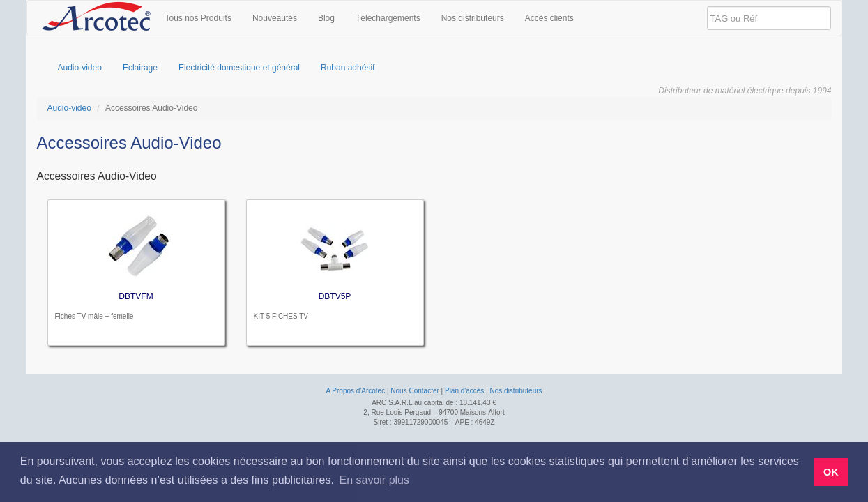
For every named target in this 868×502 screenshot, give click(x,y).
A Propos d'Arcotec (355, 391)
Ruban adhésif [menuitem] (348, 68)
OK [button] (831, 472)
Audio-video (69, 108)
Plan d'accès (464, 391)
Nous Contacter (414, 391)
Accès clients (549, 18)
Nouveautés (275, 18)
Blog (326, 18)
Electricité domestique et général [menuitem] (239, 68)
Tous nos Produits (198, 18)
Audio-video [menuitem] (80, 68)
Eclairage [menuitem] (140, 68)
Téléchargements (388, 18)
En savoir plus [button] (374, 480)
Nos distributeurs (473, 18)
